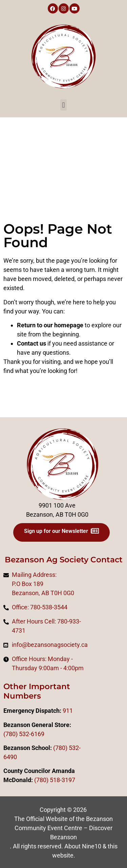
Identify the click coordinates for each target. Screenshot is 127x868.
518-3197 (62, 780)
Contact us (31, 343)
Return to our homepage (50, 325)
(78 (39, 780)
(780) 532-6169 (24, 734)
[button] (63, 105)
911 (68, 711)
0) (46, 780)
